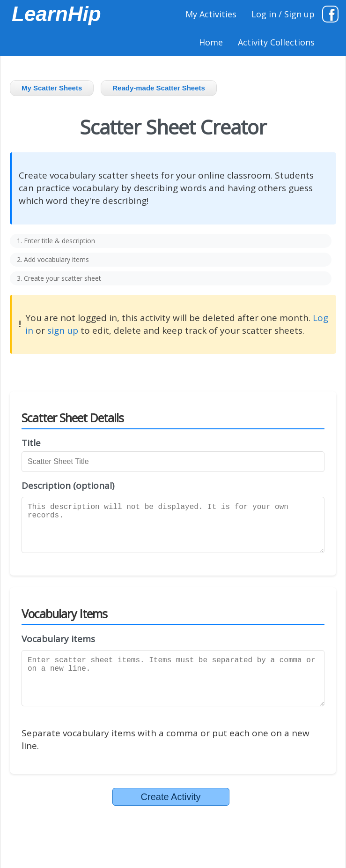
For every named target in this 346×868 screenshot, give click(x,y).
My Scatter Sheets (52, 88)
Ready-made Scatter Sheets (159, 88)
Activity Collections (276, 42)
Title (31, 443)
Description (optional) (68, 486)
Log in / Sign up (283, 14)
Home (211, 42)
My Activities (211, 14)
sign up (63, 330)
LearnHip (56, 14)
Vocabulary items (58, 639)
